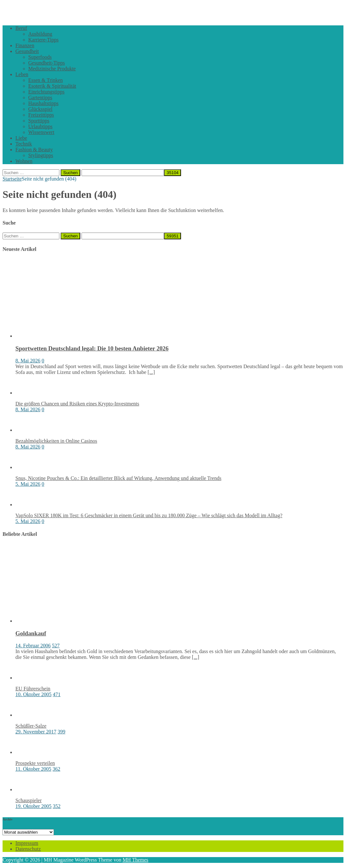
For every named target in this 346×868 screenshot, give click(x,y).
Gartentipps (40, 97)
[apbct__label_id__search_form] (123, 173)
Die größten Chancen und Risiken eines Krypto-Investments (77, 404)
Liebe (21, 138)
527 (56, 646)
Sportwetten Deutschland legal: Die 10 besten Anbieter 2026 (92, 348)
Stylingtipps (41, 155)
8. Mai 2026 (28, 361)
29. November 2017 (36, 732)
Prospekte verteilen (35, 763)
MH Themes (135, 860)
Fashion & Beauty (34, 150)
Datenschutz (28, 849)
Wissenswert (41, 132)
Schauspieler (29, 800)
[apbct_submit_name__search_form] (173, 173)
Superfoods (40, 57)
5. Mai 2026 (28, 484)
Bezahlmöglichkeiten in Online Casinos (56, 441)
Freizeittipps (41, 115)
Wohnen (24, 161)
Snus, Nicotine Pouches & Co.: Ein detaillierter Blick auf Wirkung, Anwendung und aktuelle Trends (118, 478)
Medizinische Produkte (52, 69)
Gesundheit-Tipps (47, 63)
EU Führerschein (33, 689)
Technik (24, 144)
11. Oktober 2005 (33, 769)
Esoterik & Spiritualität (52, 86)
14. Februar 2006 (33, 646)
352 (56, 806)
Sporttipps (39, 121)
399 (62, 732)
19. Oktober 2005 (33, 806)
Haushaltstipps (43, 103)
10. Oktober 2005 (33, 694)
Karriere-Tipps (43, 40)
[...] (151, 372)
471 (56, 694)
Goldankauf (31, 633)
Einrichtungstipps (46, 92)
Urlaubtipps (40, 126)
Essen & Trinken (46, 80)
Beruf (21, 28)
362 (56, 769)
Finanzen (25, 45)
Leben (22, 74)
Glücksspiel (40, 109)
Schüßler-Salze (31, 726)
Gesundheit (27, 51)
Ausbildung (40, 34)
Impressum (27, 843)
